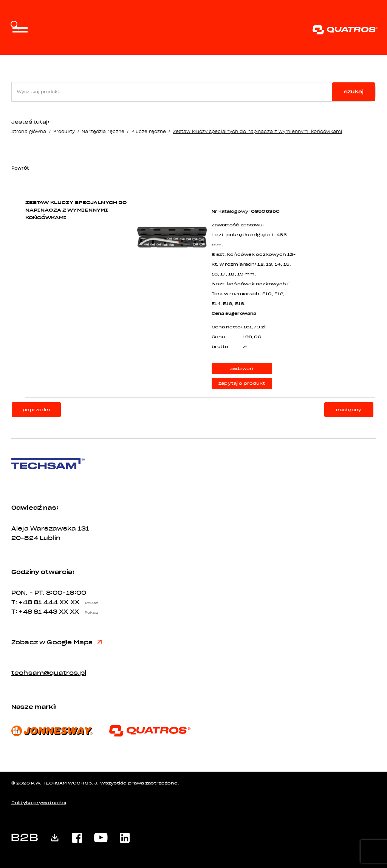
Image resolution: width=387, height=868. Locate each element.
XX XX (81, 602)
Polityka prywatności (39, 803)
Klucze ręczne (149, 131)
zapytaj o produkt (242, 383)
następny (349, 410)
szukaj (354, 92)
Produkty (64, 131)
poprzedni (36, 410)
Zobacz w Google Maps (57, 642)
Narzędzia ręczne (103, 131)
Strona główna (29, 131)
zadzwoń (242, 369)
